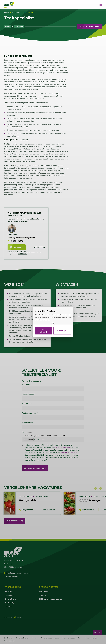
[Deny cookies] (62, 331)
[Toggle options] (53, 324)
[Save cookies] (44, 331)
